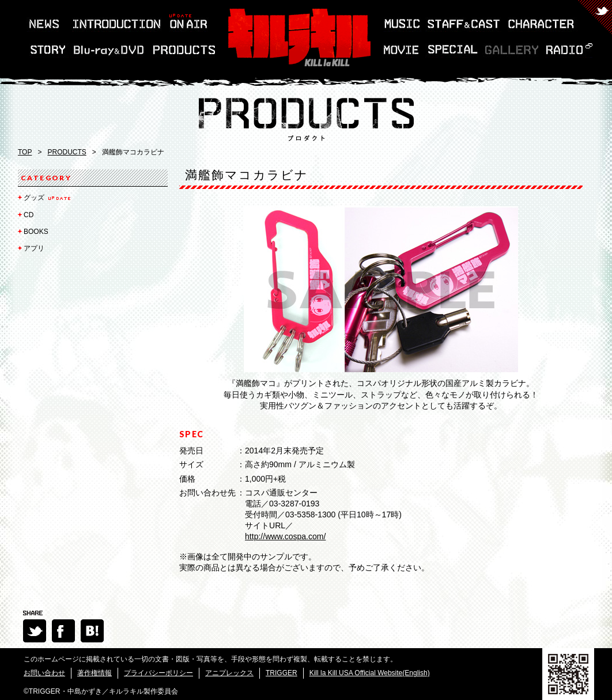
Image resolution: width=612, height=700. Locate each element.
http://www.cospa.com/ (285, 536)
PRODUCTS (67, 152)
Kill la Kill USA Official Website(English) (370, 673)
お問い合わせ (44, 673)
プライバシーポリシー (158, 673)
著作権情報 (95, 673)
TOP (25, 152)
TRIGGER (282, 673)
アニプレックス (229, 673)
